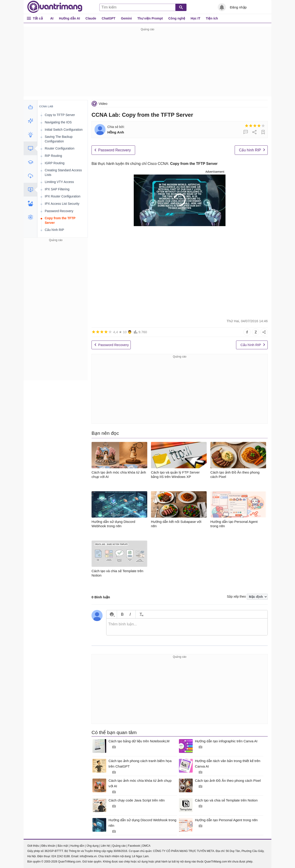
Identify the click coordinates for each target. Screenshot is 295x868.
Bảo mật (63, 846)
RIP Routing (53, 156)
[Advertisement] (147, 64)
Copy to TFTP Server (60, 115)
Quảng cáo (119, 846)
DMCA (146, 846)
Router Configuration (60, 148)
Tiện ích (212, 18)
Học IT (195, 18)
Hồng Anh (116, 132)
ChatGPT (109, 18)
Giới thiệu (33, 846)
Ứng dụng (93, 846)
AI (52, 18)
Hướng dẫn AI (70, 18)
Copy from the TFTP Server (60, 220)
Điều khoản (48, 846)
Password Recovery (114, 150)
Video (103, 104)
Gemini (126, 18)
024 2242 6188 (61, 856)
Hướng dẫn (77, 846)
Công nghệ (177, 18)
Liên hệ (105, 846)
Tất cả (38, 18)
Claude (91, 18)
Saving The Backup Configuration (59, 139)
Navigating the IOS (58, 122)
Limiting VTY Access (59, 182)
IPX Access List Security (62, 204)
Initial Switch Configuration (64, 130)
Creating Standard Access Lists (63, 172)
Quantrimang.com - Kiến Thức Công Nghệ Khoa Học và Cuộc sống (55, 7)
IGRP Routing (55, 163)
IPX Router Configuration (63, 196)
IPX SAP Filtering (57, 189)
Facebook (134, 846)
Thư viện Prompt (150, 18)
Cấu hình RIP (250, 150)
